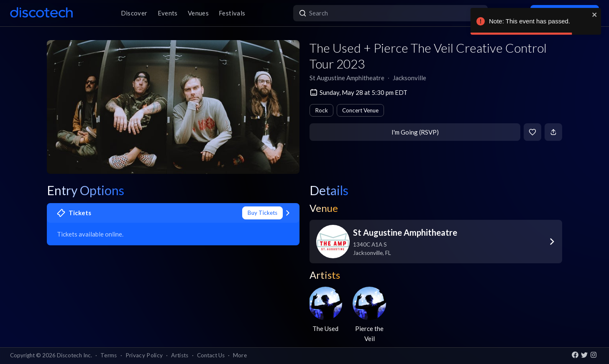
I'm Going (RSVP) (415, 132)
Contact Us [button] (211, 355)
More (240, 355)
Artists (180, 355)
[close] (595, 15)
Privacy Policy (144, 355)
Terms (109, 355)
